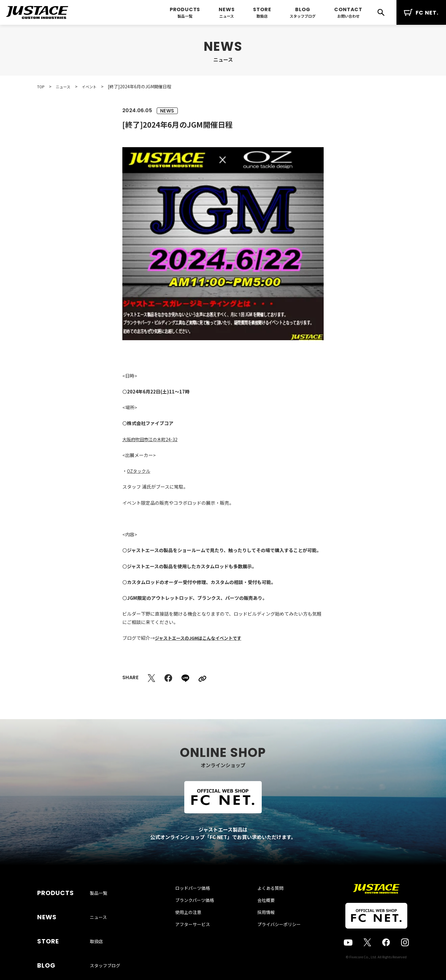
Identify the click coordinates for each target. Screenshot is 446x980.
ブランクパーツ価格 (201, 913)
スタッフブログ (303, 16)
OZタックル (140, 471)
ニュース (227, 16)
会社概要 (260, 913)
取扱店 (262, 16)
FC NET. (421, 13)
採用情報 (260, 925)
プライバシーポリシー (273, 937)
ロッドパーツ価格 (199, 901)
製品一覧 (185, 16)
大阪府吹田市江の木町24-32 (151, 439)
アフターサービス (199, 937)
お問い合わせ (348, 16)
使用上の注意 (195, 925)
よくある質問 (264, 901)
